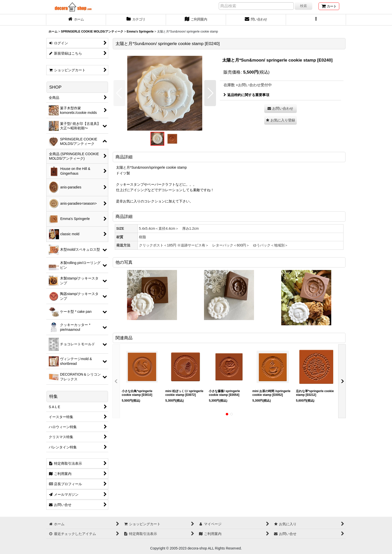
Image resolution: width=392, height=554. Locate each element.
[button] (316, 20)
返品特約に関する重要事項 (246, 95)
